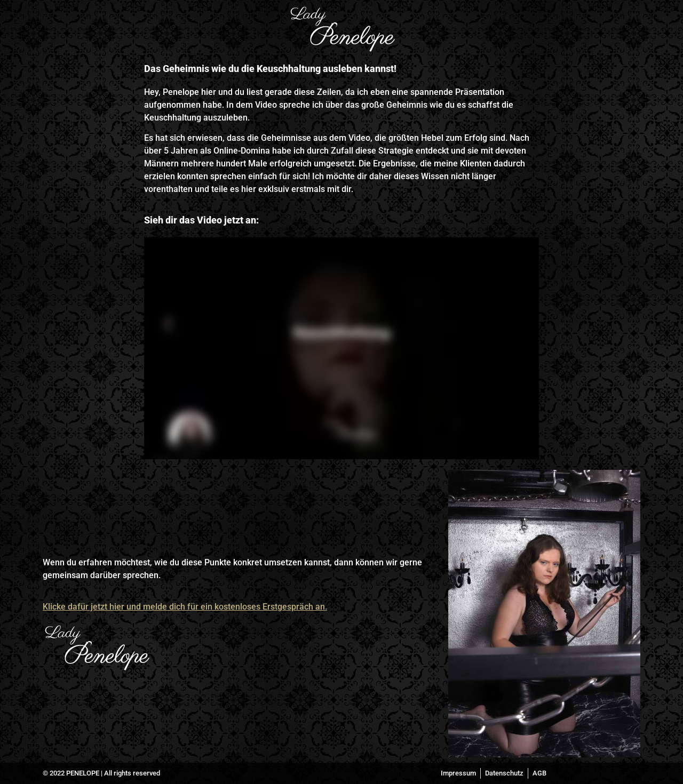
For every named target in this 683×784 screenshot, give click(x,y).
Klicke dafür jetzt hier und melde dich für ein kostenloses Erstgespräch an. (185, 607)
